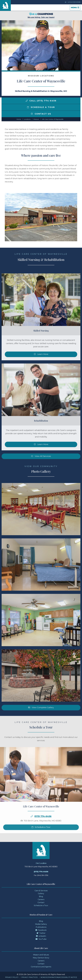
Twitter (41, 933)
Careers (41, 899)
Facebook (41, 930)
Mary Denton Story (41, 958)
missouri (36, 119)
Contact (41, 902)
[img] (27, 101)
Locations (27, 119)
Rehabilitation (41, 430)
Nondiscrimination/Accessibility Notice (59, 977)
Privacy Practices (30, 977)
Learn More (41, 363)
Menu (76, 8)
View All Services (41, 465)
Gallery (41, 894)
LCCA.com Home (73, 2)
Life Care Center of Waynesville (53, 119)
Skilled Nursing (41, 340)
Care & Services (41, 891)
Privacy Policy (12, 977)
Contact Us (41, 114)
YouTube (41, 939)
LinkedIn (41, 936)
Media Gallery (41, 924)
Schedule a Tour (41, 107)
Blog (41, 897)
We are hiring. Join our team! (41, 15)
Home (19, 119)
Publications (41, 927)
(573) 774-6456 (43, 825)
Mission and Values (41, 955)
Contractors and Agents (41, 967)
